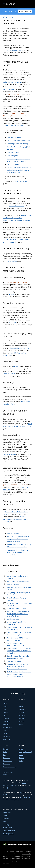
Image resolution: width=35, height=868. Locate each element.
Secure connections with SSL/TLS (18, 141)
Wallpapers (6, 736)
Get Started (6, 758)
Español (21, 755)
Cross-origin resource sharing (17, 144)
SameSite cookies (13, 152)
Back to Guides (11, 11)
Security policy (7, 727)
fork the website (25, 797)
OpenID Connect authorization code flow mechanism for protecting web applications (19, 651)
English (21, 749)
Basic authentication (17, 206)
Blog (4, 709)
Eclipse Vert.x (7, 813)
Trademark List (9, 856)
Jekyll (21, 793)
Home (5, 703)
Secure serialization (14, 164)
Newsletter (6, 718)
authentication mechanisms (13, 82)
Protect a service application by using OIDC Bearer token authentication (18, 552)
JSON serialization (9, 454)
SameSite (16, 366)
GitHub (21, 724)
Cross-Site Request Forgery (19, 348)
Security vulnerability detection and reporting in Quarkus (17, 519)
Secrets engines (12, 156)
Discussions (7, 764)
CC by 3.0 (7, 788)
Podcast (5, 712)
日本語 (21, 761)
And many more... (8, 834)
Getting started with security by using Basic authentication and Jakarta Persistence (18, 614)
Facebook (22, 715)
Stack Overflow (8, 761)
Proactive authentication (15, 137)
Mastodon (22, 709)
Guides (5, 752)
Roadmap (6, 724)
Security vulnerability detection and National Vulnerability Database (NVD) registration (19, 170)
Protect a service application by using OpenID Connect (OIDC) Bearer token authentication (18, 667)
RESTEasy (6, 825)
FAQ (4, 755)
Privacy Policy (7, 739)
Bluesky (21, 706)
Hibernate (6, 819)
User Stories (7, 721)
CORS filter (12, 322)
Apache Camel (7, 828)
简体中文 (21, 758)
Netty (5, 822)
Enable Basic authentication (16, 608)
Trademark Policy (26, 854)
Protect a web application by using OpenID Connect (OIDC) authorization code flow (19, 674)
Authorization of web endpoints (14, 126)
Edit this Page (10, 17)
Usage (5, 730)
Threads (21, 712)
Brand (5, 733)
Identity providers (9, 89)
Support (5, 749)
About (5, 706)
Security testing (11, 261)
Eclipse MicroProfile (9, 831)
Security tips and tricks (20, 181)
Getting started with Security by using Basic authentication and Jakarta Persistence (17, 218)
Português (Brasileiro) (25, 752)
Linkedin (21, 718)
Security (11, 294)
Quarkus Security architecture (13, 50)
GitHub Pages (7, 795)
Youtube (21, 721)
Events (5, 715)
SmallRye (6, 816)
